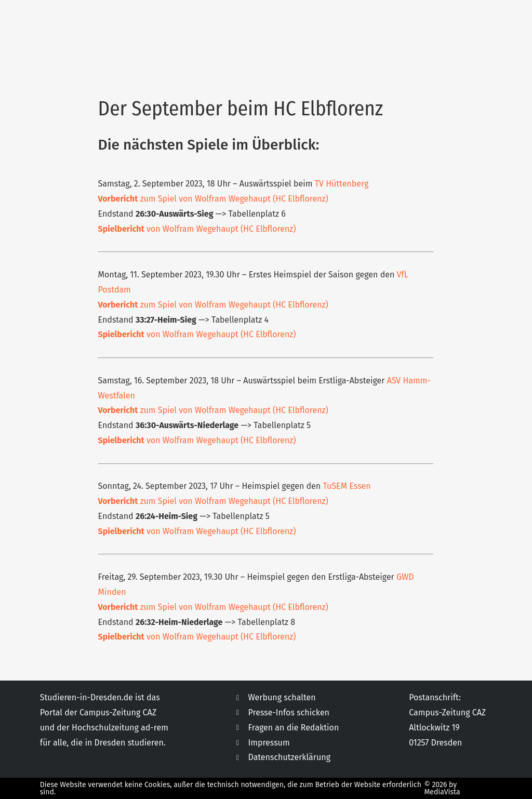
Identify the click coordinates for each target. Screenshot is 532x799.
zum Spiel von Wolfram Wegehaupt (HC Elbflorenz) (213, 199)
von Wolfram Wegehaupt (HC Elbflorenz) (197, 229)
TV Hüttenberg (342, 184)
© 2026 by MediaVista (442, 788)
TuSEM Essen (347, 486)
